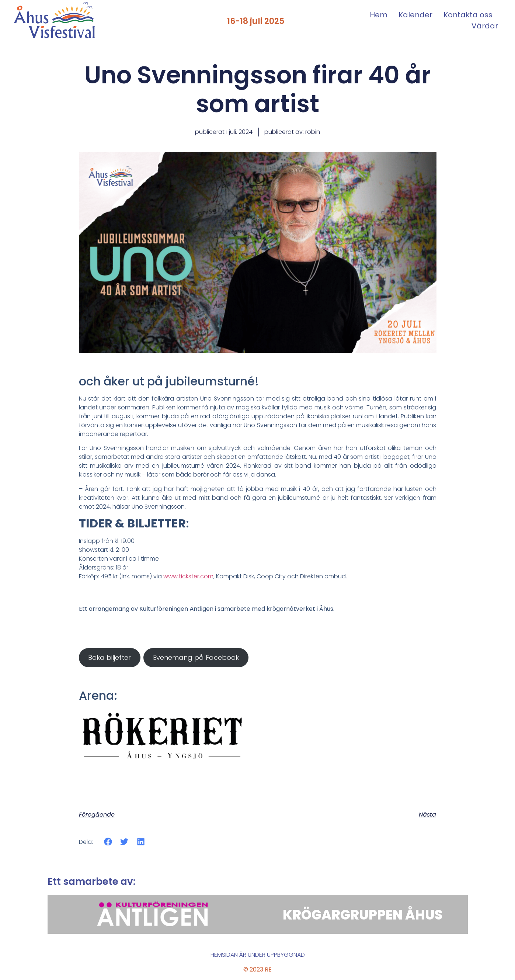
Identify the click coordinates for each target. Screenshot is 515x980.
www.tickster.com (188, 576)
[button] (108, 842)
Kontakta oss (468, 15)
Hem (379, 15)
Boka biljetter (109, 657)
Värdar (485, 26)
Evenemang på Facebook (196, 657)
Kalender (415, 15)
